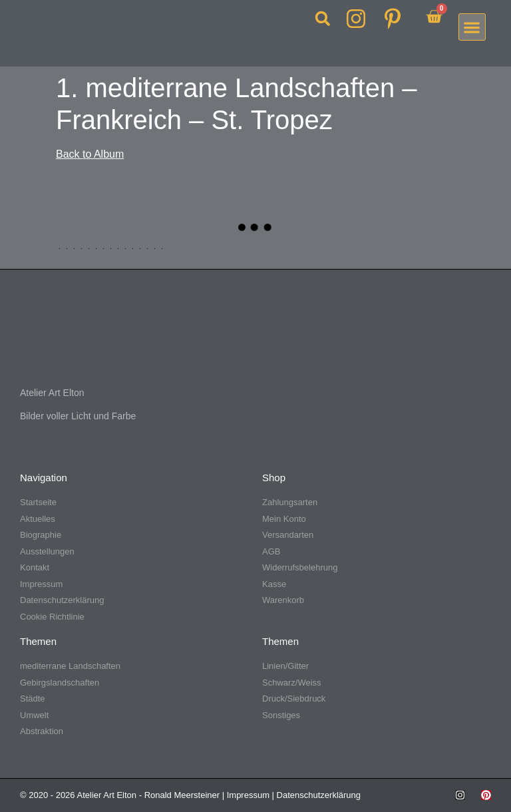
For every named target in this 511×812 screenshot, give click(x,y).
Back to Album (90, 154)
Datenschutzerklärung (319, 795)
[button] (323, 19)
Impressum (248, 795)
